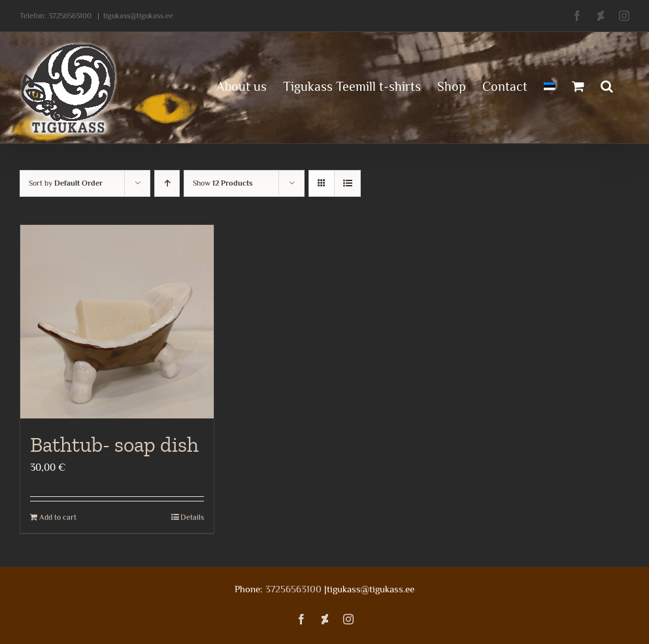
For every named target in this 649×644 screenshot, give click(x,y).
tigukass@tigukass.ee (138, 16)
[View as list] (347, 183)
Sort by (66, 183)
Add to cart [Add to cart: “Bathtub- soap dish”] (58, 517)
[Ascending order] (167, 183)
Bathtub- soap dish (114, 445)
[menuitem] (550, 85)
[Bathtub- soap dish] (117, 322)
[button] (607, 85)
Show (223, 183)
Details (192, 517)
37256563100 (70, 16)
